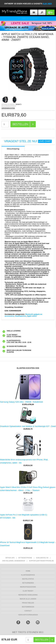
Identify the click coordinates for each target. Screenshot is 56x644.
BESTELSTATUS (28, 579)
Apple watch (32, 316)
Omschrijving (13, 149)
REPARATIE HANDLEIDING (28, 595)
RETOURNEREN (28, 583)
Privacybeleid (28, 603)
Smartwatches (21, 316)
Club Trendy (28, 591)
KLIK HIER (47, 4)
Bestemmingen (28, 607)
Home (28, 571)
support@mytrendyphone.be (41, 561)
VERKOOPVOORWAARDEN (28, 615)
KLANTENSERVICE (28, 575)
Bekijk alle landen (28, 599)
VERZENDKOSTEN (8, 108)
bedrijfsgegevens (28, 587)
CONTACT (28, 611)
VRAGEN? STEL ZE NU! (28, 141)
